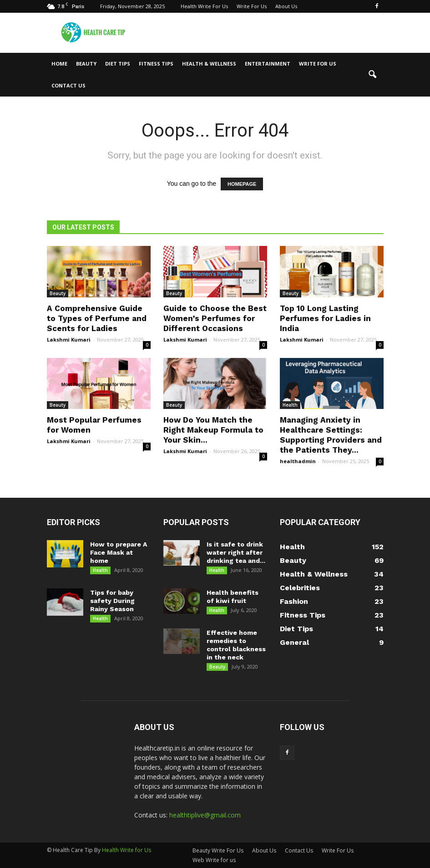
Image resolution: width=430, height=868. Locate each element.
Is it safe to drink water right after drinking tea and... (236, 552)
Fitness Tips (156, 64)
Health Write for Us (126, 850)
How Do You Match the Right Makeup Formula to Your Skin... (213, 430)
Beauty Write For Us (218, 850)
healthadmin (298, 461)
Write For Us (252, 6)
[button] (373, 75)
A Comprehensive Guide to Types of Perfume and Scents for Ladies (97, 318)
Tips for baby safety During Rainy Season (112, 601)
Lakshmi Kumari (69, 340)
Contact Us (68, 85)
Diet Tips (118, 64)
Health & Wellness (209, 64)
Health (290, 405)
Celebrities (300, 588)
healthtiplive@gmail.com (205, 815)
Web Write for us (214, 860)
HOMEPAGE (242, 184)
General (294, 642)
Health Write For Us (204, 6)
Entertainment (268, 64)
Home (59, 64)
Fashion (294, 601)
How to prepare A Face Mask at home (119, 552)
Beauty (86, 64)
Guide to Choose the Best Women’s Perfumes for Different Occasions (215, 318)
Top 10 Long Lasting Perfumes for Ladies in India (325, 318)
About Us (286, 6)
